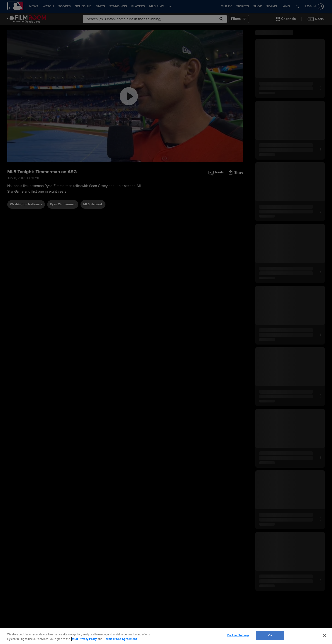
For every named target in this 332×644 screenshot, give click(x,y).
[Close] (325, 635)
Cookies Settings (238, 635)
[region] (166, 636)
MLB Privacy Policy (84, 639)
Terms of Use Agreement (120, 639)
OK (270, 635)
